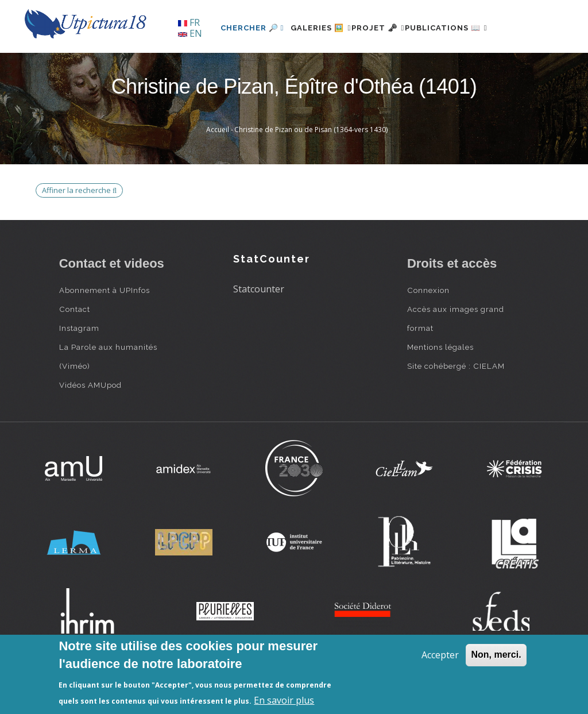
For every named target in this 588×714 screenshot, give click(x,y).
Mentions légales (440, 387)
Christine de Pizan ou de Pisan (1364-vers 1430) (311, 169)
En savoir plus (284, 700)
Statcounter (259, 328)
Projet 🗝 (363, 67)
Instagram (79, 368)
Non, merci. (496, 655)
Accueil (218, 169)
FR (189, 22)
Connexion (428, 330)
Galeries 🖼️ (292, 67)
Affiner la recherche (79, 229)
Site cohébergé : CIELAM (456, 406)
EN (190, 33)
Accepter (440, 655)
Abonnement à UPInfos (105, 330)
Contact (75, 349)
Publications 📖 (444, 67)
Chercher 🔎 (217, 67)
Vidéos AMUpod (90, 424)
